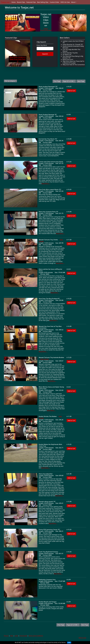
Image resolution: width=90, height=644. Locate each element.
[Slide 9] (24, 64)
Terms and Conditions (36, 636)
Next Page (81, 81)
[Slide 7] (20, 64)
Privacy (6, 636)
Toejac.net (5, 2)
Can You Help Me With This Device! (71, 50)
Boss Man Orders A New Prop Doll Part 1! (18, 59)
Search (45, 54)
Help (12, 636)
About (73, 2)
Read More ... (46, 184)
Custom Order (54, 2)
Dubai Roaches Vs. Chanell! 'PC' (73, 45)
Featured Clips (31, 2)
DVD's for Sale (65, 2)
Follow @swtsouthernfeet (46, 29)
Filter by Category (10, 81)
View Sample (44, 359)
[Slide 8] (22, 64)
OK (69, 643)
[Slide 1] (10, 64)
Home (14, 2)
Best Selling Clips (43, 2)
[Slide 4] (15, 64)
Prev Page (57, 81)
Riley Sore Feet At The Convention (74, 65)
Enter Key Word (42, 45)
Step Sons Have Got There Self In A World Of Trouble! (73, 62)
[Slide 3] (13, 64)
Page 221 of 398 (68, 81)
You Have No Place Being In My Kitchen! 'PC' (73, 57)
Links (16, 636)
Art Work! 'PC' (67, 55)
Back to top (82, 638)
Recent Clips (21, 2)
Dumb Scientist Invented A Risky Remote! (73, 47)
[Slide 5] (17, 64)
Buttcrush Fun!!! (68, 60)
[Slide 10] (25, 64)
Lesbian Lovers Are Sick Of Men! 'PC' (73, 42)
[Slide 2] (11, 64)
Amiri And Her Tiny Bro (70, 53)
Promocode (23, 636)
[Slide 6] (18, 64)
